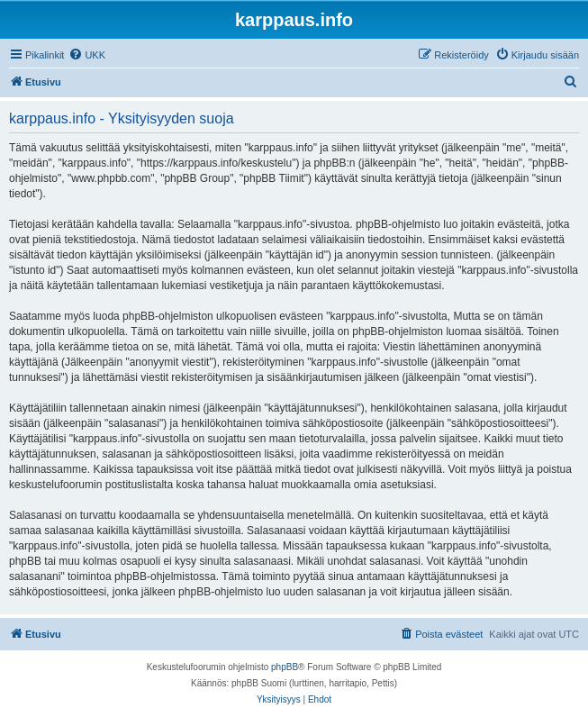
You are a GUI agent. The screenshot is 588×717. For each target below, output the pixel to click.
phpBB (285, 667)
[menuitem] (87, 55)
